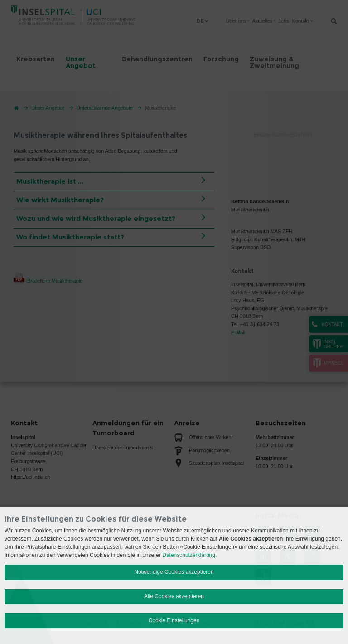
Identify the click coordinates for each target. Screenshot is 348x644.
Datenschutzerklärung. (189, 555)
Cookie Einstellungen (174, 620)
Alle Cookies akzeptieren (174, 596)
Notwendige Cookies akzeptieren (174, 572)
